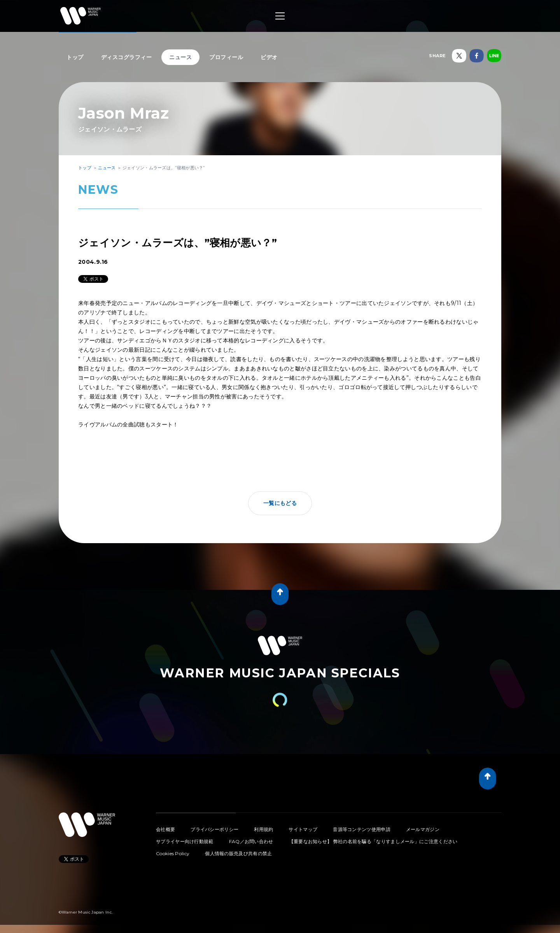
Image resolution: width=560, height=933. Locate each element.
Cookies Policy (173, 853)
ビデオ (269, 57)
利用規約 (263, 829)
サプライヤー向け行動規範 (185, 841)
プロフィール (226, 57)
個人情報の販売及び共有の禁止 (238, 853)
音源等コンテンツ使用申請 (362, 829)
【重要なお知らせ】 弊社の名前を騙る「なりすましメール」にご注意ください (373, 841)
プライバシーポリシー (214, 829)
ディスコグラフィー (127, 57)
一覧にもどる (280, 503)
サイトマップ (303, 829)
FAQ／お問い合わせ (251, 841)
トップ (75, 57)
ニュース (180, 57)
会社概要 (165, 829)
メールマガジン (423, 829)
